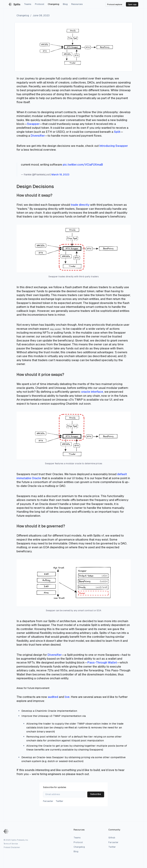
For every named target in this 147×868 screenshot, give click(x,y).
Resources (77, 4)
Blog (65, 4)
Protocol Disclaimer (12, 847)
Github (112, 838)
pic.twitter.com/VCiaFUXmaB (83, 165)
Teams (28, 4)
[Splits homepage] (15, 4)
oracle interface (92, 392)
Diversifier (38, 136)
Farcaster (113, 842)
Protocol (40, 4)
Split (117, 132)
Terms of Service (11, 844)
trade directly (80, 205)
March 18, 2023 (60, 175)
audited (53, 697)
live (67, 697)
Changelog (53, 4)
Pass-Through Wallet (102, 662)
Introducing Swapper (114, 146)
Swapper (33, 124)
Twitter (112, 847)
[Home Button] (6, 832)
